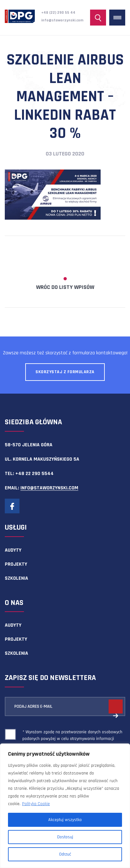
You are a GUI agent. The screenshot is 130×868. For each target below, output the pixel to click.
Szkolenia (16, 578)
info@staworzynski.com (62, 20)
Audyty (13, 550)
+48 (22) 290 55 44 (58, 13)
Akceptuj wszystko (65, 820)
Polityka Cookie (36, 804)
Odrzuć (65, 854)
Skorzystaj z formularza (65, 372)
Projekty (16, 564)
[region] (65, 806)
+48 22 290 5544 (34, 474)
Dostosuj (65, 837)
